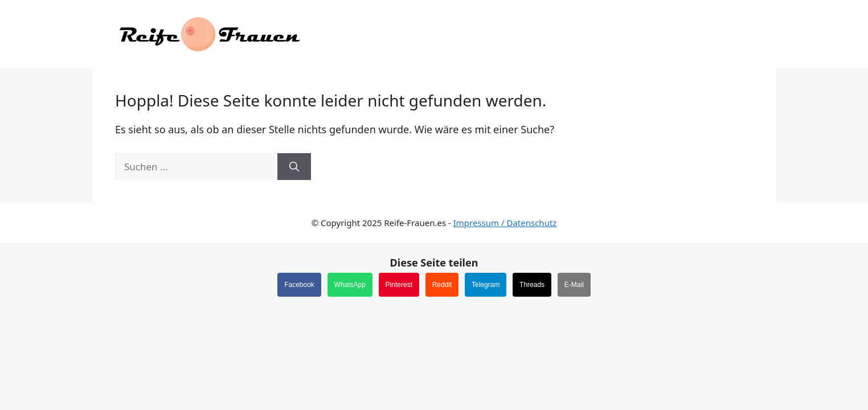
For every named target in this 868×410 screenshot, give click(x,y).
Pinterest (399, 285)
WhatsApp (350, 285)
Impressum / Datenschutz (505, 223)
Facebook (299, 285)
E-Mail (574, 285)
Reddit (442, 285)
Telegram (486, 285)
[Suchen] (294, 167)
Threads (532, 285)
